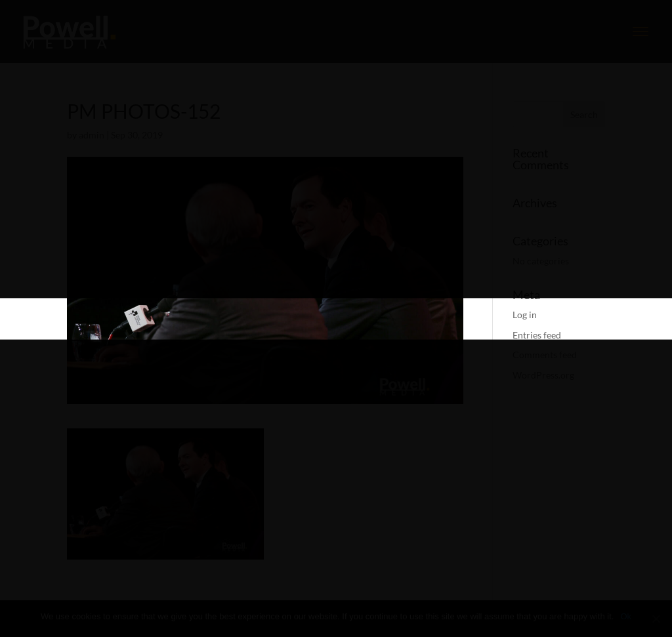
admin (92, 135)
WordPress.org (543, 375)
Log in (525, 315)
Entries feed (537, 335)
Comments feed (545, 355)
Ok (626, 616)
